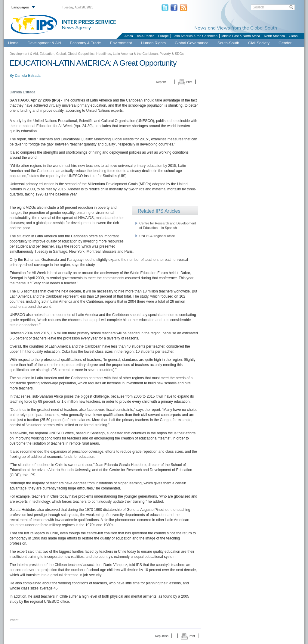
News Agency (76, 27)
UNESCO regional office (157, 236)
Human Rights (153, 43)
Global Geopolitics (81, 54)
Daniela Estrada (28, 76)
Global (294, 36)
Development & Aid (44, 43)
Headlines (104, 54)
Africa (129, 36)
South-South (228, 43)
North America (275, 36)
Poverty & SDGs (171, 54)
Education (47, 54)
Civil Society (259, 43)
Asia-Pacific (145, 36)
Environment (121, 43)
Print (185, 82)
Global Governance (192, 43)
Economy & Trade (85, 43)
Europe (163, 36)
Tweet (14, 620)
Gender (285, 43)
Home (13, 43)
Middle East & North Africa (241, 36)
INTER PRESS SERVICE (89, 22)
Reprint (161, 82)
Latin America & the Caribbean (195, 36)
